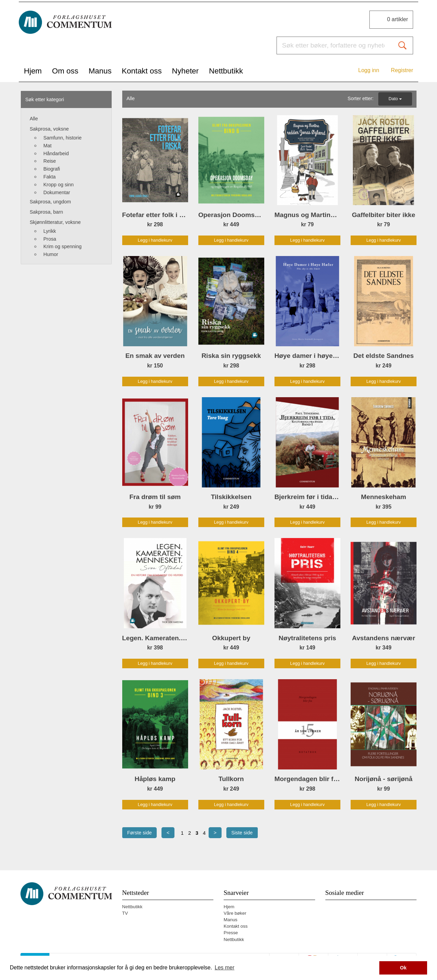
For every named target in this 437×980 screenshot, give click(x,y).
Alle (34, 119)
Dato (395, 99)
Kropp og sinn (59, 185)
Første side (140, 833)
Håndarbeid (56, 153)
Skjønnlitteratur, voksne (55, 222)
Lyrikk (50, 231)
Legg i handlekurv (155, 240)
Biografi (52, 169)
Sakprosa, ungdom (50, 202)
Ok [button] (403, 968)
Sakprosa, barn (46, 212)
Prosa (50, 239)
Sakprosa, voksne (49, 129)
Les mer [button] (225, 968)
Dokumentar (57, 192)
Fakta (50, 177)
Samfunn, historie (62, 138)
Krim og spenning (62, 246)
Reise (50, 161)
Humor (51, 254)
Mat (47, 146)
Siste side (242, 833)
